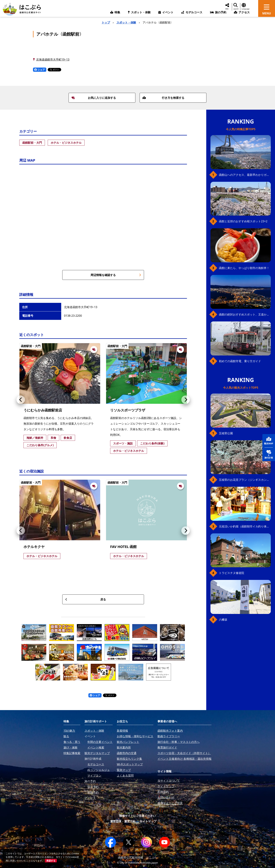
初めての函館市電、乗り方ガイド (240, 361)
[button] (21, 400)
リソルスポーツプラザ (128, 410)
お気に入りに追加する (94, 98)
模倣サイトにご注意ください (137, 816)
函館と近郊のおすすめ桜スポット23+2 (243, 221)
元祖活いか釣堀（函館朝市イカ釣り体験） (245, 526)
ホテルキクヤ (34, 547)
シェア (40, 70)
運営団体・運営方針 (123, 821)
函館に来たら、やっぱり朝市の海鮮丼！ (244, 268)
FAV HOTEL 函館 (123, 547)
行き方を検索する (163, 98)
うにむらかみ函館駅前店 (43, 410)
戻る (86, 599)
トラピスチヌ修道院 (232, 573)
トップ (106, 22)
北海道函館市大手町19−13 (53, 59)
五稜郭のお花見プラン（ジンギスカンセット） (245, 480)
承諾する (51, 861)
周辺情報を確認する (116, 275)
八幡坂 (223, 620)
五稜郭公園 (226, 433)
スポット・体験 (126, 22)
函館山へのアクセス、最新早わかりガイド (245, 175)
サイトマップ (148, 821)
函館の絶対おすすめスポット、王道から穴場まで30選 (245, 314)
